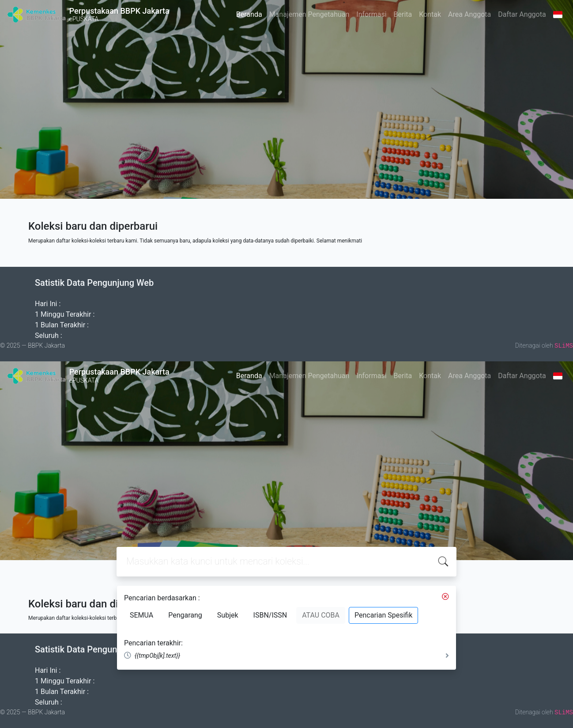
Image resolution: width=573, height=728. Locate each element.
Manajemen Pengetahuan (309, 14)
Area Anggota (469, 14)
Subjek (228, 615)
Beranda (249, 14)
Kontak (430, 14)
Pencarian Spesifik (383, 615)
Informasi (371, 14)
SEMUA (141, 615)
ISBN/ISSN (270, 615)
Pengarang (185, 615)
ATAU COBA (321, 615)
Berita (403, 14)
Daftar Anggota (522, 14)
